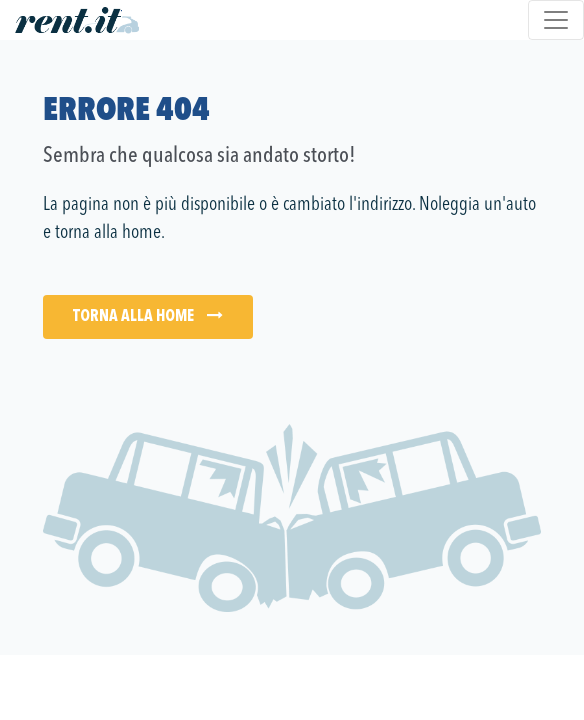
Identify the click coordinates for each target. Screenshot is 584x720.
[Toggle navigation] (556, 20)
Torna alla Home (148, 316)
